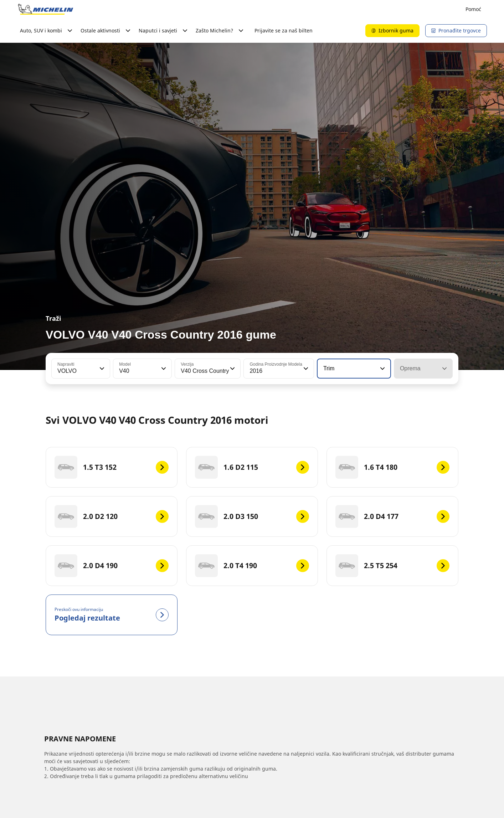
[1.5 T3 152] (112, 467)
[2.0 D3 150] (252, 516)
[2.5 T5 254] (392, 566)
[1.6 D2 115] (252, 467)
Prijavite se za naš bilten (284, 30)
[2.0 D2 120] (112, 516)
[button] (101, 369)
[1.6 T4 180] (392, 467)
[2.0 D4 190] (112, 566)
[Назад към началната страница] (46, 9)
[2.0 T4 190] (252, 566)
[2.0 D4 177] (392, 516)
